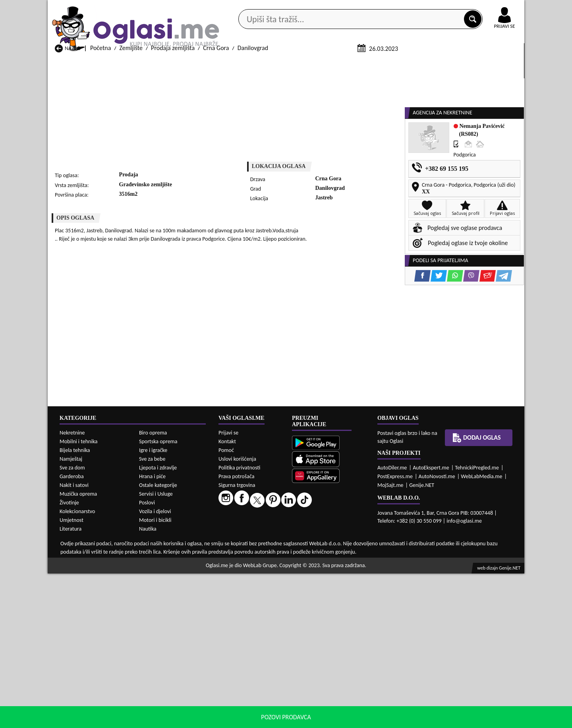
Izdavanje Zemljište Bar (170, 705)
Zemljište (131, 142)
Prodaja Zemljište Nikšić (85, 665)
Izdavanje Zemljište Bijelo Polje (352, 705)
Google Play (242, 7)
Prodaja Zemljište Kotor (256, 658)
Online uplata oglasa (488, 8)
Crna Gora (216, 142)
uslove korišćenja (343, 720)
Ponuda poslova (440, 63)
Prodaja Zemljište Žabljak (258, 681)
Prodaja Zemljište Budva (86, 650)
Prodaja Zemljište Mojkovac (348, 658)
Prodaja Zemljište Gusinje (345, 650)
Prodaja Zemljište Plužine (87, 673)
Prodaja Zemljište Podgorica (176, 673)
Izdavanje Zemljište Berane (261, 705)
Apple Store (293, 7)
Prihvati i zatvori (443, 720)
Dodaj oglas (500, 63)
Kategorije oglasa (99, 63)
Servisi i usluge (377, 63)
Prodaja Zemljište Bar (168, 643)
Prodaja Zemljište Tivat (341, 673)
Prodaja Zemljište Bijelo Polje (349, 643)
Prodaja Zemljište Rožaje (258, 673)
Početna (100, 142)
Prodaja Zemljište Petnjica (174, 665)
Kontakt (432, 7)
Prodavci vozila (230, 63)
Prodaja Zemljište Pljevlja (344, 665)
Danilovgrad (253, 142)
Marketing (389, 8)
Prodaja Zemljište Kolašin (173, 658)
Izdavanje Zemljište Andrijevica (94, 705)
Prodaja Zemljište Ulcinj (85, 681)
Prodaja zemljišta (173, 142)
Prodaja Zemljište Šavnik (172, 681)
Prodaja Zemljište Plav (255, 665)
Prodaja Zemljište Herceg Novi (93, 658)
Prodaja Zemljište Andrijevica (92, 643)
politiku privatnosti (388, 720)
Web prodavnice (166, 63)
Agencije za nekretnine (304, 63)
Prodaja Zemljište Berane (258, 643)
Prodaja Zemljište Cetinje (173, 650)
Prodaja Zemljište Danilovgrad (265, 650)
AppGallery (342, 8)
